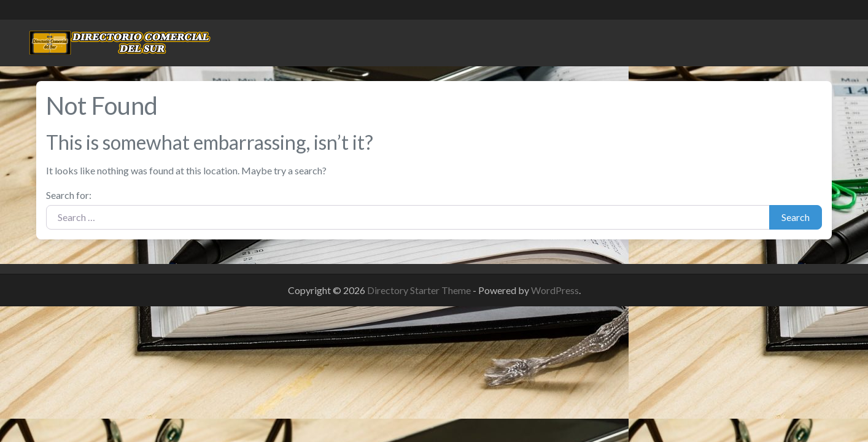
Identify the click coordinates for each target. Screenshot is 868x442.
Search (796, 217)
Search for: (69, 195)
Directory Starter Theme (420, 290)
